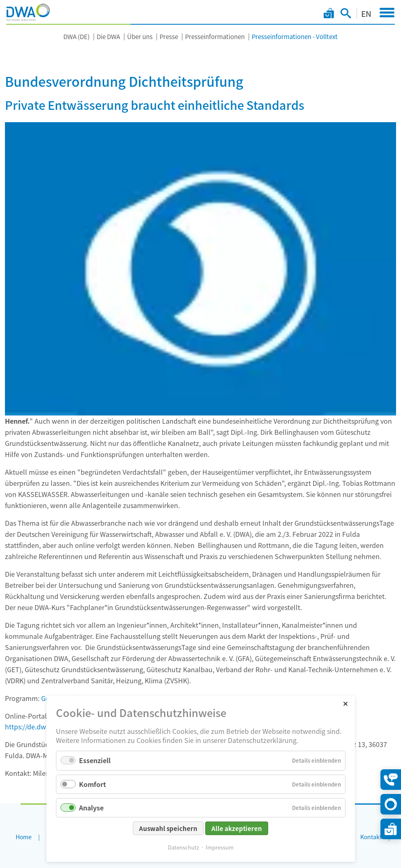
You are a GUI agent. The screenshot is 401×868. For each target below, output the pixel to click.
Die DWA (108, 36)
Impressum (220, 847)
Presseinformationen (215, 36)
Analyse (91, 808)
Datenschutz (183, 847)
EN (366, 13)
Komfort (93, 784)
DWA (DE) (76, 36)
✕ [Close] (345, 703)
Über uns (140, 36)
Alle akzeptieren (237, 828)
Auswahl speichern (168, 828)
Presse (169, 36)
